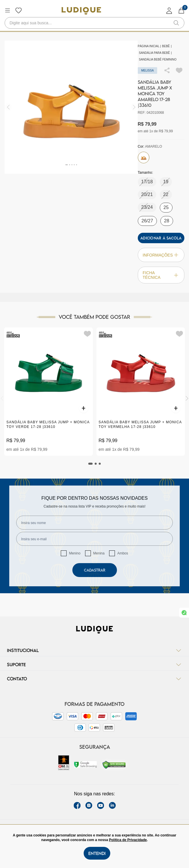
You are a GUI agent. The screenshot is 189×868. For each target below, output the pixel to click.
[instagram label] (89, 805)
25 (166, 207)
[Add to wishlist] (179, 70)
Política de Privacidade (128, 840)
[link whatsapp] (184, 613)
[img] (134, 107)
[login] (169, 11)
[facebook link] (77, 805)
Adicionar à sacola (161, 238)
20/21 (147, 194)
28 (167, 221)
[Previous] (2, 398)
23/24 (147, 207)
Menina (99, 553)
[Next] (187, 398)
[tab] (91, 464)
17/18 (147, 182)
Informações (161, 255)
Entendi (97, 853)
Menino (75, 553)
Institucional (94, 650)
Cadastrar (95, 570)
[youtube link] (101, 805)
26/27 (147, 221)
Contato (94, 679)
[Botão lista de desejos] (19, 10)
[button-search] (176, 23)
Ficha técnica (161, 275)
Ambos (123, 553)
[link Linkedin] (112, 805)
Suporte (94, 664)
